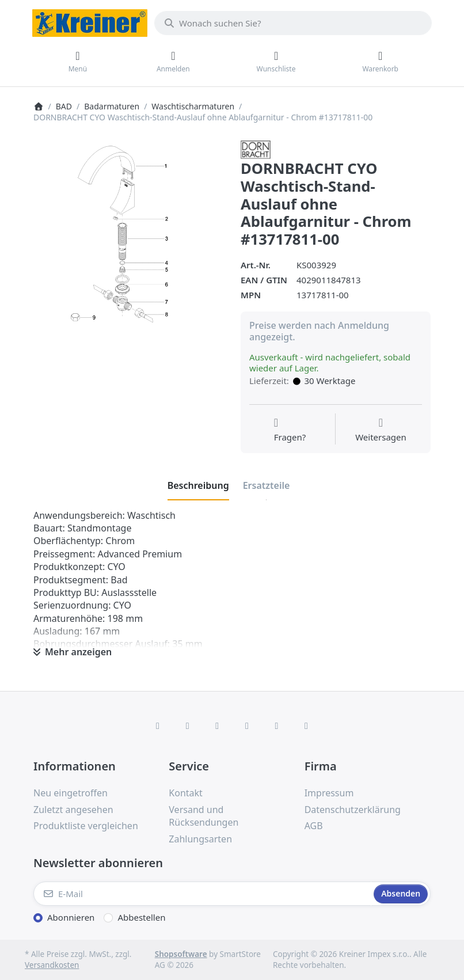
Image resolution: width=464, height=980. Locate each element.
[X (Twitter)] (188, 725)
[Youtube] (277, 725)
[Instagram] (217, 725)
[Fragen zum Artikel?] (290, 430)
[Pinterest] (306, 725)
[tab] (198, 486)
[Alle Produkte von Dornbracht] (256, 149)
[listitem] (128, 235)
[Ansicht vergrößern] (128, 235)
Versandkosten (52, 965)
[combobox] (293, 23)
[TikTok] (247, 725)
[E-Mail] (202, 894)
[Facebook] (158, 725)
